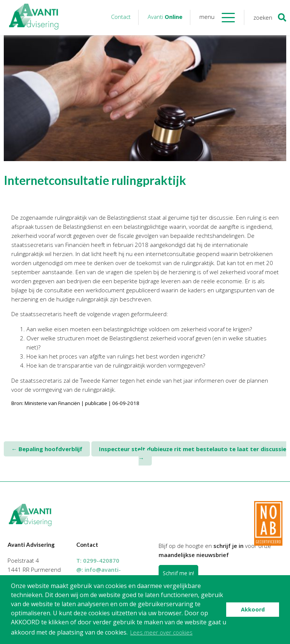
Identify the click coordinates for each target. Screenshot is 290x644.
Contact (121, 17)
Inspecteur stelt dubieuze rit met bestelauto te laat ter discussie (193, 453)
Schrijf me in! (178, 573)
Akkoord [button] (253, 609)
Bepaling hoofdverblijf (47, 449)
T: (98, 560)
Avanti (165, 17)
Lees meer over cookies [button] (161, 632)
